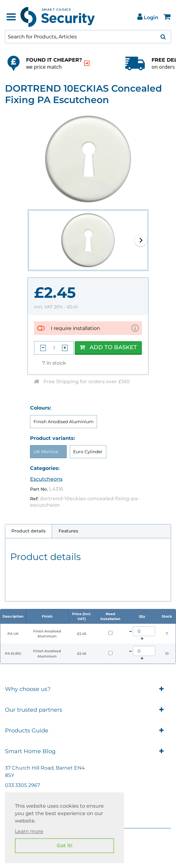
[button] (141, 240)
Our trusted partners (88, 710)
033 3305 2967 (22, 785)
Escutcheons (46, 479)
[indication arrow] (20, 63)
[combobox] (88, 37)
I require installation (75, 328)
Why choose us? (88, 689)
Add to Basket (108, 347)
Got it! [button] (65, 846)
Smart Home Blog (88, 751)
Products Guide (88, 731)
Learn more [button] (29, 831)
